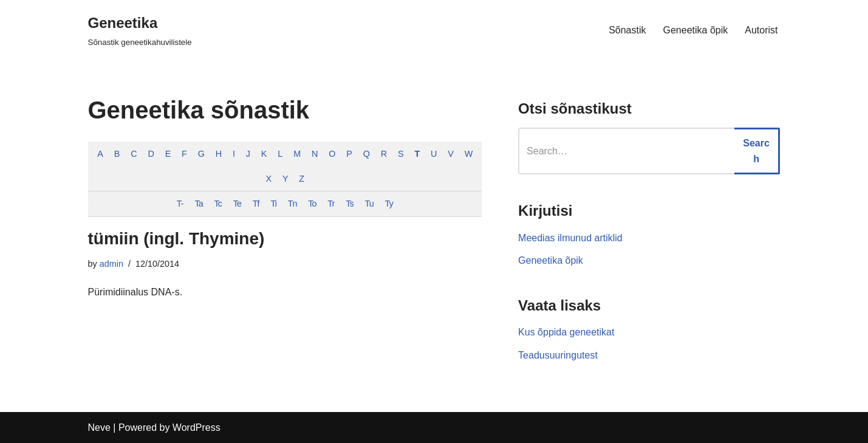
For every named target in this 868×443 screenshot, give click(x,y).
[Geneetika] (140, 30)
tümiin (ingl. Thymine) (176, 239)
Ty (389, 204)
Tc (218, 204)
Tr (331, 204)
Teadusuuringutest (558, 355)
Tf (256, 204)
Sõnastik (627, 30)
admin (111, 264)
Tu (369, 204)
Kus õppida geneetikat (566, 332)
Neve (99, 428)
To (312, 204)
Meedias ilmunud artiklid (570, 238)
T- (180, 204)
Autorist (761, 30)
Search (756, 151)
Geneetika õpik (696, 30)
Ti (273, 204)
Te (237, 204)
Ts (349, 204)
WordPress (196, 428)
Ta (198, 204)
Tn (292, 204)
